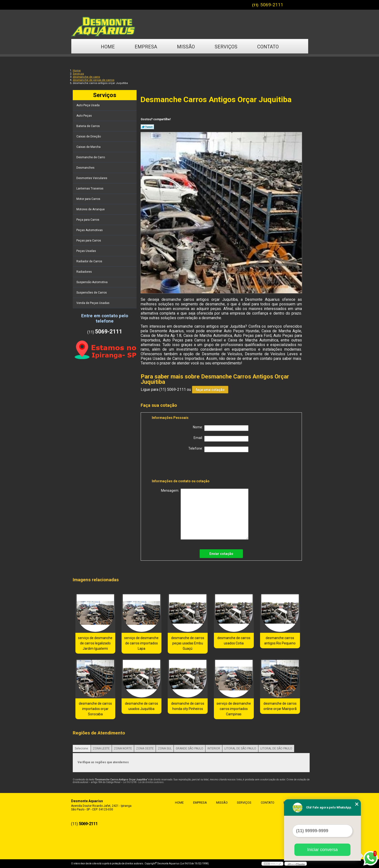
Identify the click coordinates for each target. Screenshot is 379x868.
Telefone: (218, 449)
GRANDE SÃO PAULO (189, 748)
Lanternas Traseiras (90, 189)
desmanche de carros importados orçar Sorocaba (95, 709)
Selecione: (82, 748)
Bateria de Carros (88, 126)
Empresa (146, 47)
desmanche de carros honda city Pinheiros (188, 706)
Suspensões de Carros (92, 293)
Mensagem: (205, 514)
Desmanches (86, 168)
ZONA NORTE (123, 748)
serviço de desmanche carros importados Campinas (234, 709)
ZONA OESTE (145, 748)
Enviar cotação (221, 554)
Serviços (226, 47)
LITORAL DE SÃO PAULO (240, 748)
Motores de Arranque (91, 209)
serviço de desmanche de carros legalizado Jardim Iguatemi (95, 643)
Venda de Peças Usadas (93, 303)
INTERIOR (214, 748)
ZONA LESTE (101, 748)
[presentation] (182, 467)
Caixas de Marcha (89, 147)
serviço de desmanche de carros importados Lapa (141, 643)
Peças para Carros (89, 241)
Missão (186, 47)
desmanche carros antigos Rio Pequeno (280, 641)
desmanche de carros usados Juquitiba (142, 706)
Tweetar (147, 127)
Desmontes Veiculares (92, 178)
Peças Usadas (87, 251)
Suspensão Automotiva (92, 282)
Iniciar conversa (322, 850)
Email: (221, 439)
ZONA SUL (165, 748)
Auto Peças (84, 116)
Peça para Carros (88, 220)
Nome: (221, 428)
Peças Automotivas (90, 230)
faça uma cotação (210, 390)
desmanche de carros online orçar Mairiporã (280, 706)
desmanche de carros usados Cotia (234, 641)
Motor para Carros (89, 199)
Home (108, 47)
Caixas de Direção (89, 136)
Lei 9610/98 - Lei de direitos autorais (143, 782)
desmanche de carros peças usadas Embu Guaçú (188, 643)
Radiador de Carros (90, 261)
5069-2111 (272, 5)
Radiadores (84, 272)
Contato (268, 47)
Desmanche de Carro (91, 157)
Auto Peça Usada (88, 105)
